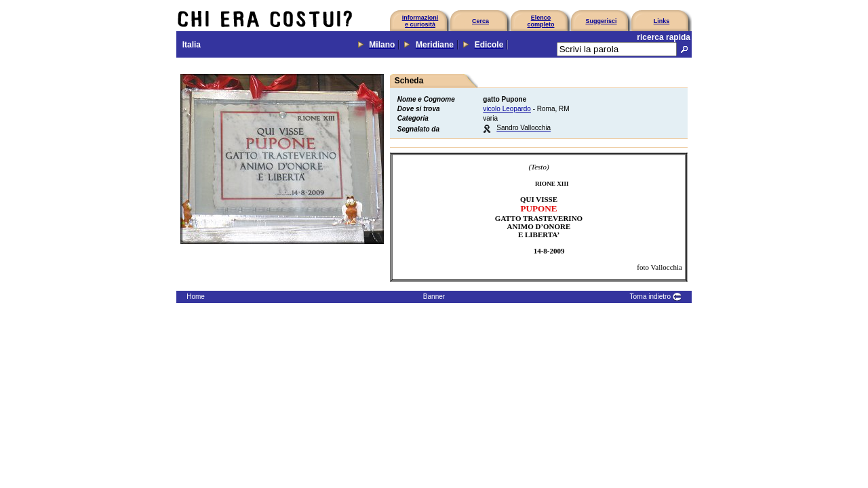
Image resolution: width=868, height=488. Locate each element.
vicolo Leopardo (507, 109)
